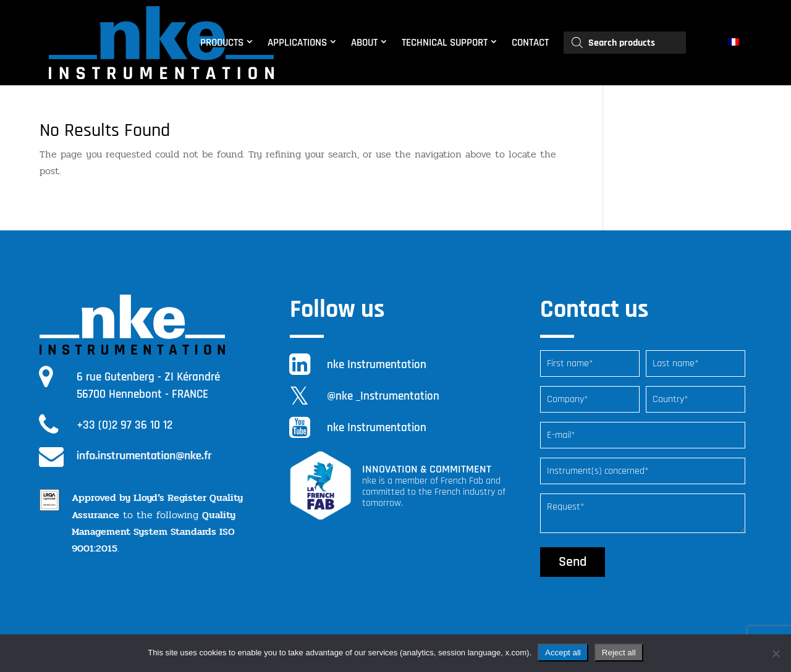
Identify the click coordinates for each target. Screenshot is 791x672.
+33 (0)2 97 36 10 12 (125, 425)
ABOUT (364, 43)
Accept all (563, 653)
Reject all (619, 653)
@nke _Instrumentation (383, 396)
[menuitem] (735, 43)
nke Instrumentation (377, 365)
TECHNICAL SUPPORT (445, 43)
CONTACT (530, 43)
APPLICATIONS (297, 43)
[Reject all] (776, 653)
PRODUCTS (222, 43)
